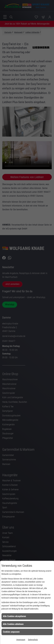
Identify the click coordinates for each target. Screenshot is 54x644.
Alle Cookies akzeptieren (14, 616)
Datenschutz (33, 640)
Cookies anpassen (11, 632)
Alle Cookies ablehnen (13, 624)
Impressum (21, 640)
